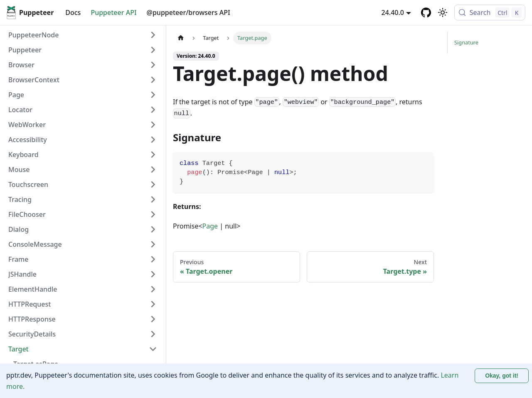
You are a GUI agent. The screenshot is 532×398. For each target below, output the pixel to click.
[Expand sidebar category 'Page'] (153, 95)
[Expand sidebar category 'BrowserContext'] (153, 80)
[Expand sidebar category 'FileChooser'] (153, 214)
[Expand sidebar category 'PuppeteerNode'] (153, 35)
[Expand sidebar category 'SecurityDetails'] (153, 334)
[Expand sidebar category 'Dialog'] (153, 229)
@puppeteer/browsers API (188, 12)
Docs (73, 12)
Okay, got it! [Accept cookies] (502, 376)
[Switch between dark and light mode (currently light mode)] (443, 12)
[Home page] (181, 38)
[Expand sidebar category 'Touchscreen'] (153, 184)
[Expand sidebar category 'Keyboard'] (153, 155)
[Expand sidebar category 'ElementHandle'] (153, 289)
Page (210, 226)
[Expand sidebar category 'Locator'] (153, 110)
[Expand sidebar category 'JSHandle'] (153, 274)
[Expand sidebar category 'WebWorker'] (153, 125)
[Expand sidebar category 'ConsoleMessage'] (153, 244)
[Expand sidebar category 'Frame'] (153, 259)
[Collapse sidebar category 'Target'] (153, 349)
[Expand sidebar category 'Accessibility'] (153, 140)
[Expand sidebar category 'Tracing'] (153, 199)
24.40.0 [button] (393, 12)
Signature (466, 42)
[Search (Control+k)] (490, 12)
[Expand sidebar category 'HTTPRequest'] (153, 304)
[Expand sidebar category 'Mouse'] (153, 170)
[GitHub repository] (426, 12)
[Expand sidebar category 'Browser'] (153, 65)
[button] (83, 50)
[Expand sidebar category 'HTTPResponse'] (153, 319)
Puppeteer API (113, 12)
